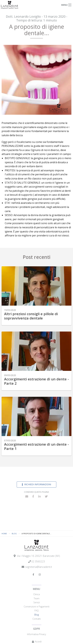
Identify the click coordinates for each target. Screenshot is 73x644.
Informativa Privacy (36, 634)
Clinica (36, 594)
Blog (14, 534)
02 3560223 (38, 561)
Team (37, 598)
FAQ (37, 611)
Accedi (37, 642)
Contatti (37, 619)
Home (4, 534)
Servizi (37, 602)
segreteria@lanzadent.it (38, 567)
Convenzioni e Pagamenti (37, 607)
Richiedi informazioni (36, 484)
